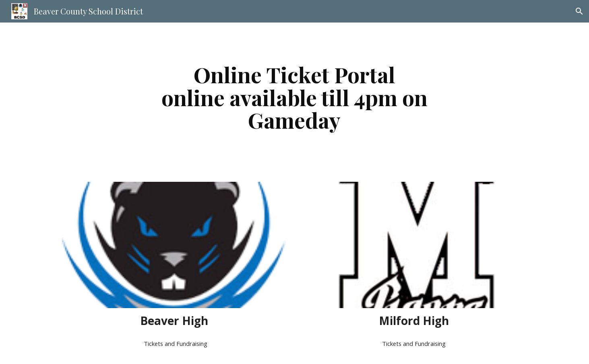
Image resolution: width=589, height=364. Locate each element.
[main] (295, 97)
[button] (579, 11)
